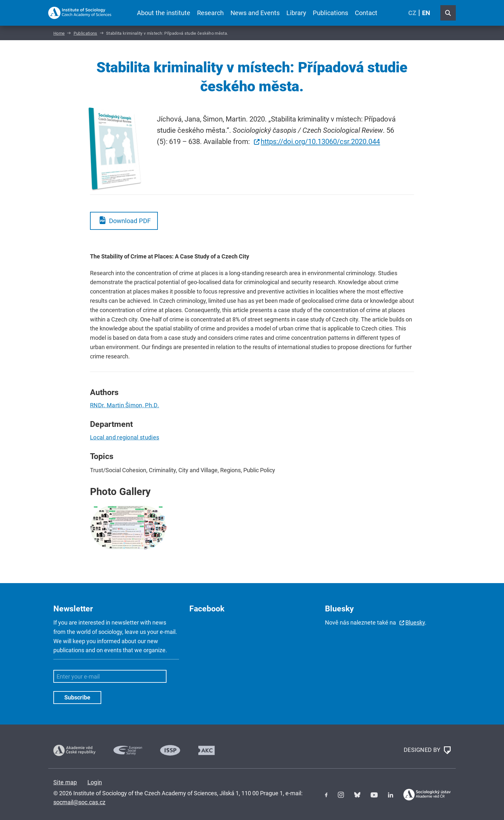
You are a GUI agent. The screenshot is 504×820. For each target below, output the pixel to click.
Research (210, 13)
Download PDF (130, 221)
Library (296, 13)
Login (95, 782)
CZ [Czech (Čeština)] (412, 13)
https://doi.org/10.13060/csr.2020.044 (320, 142)
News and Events (255, 13)
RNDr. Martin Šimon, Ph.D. (125, 405)
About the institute (164, 13)
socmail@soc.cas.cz (79, 802)
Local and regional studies (125, 437)
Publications (330, 13)
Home (59, 33)
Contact (366, 13)
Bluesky (415, 622)
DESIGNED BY (427, 750)
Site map (65, 782)
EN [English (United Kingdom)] (426, 13)
